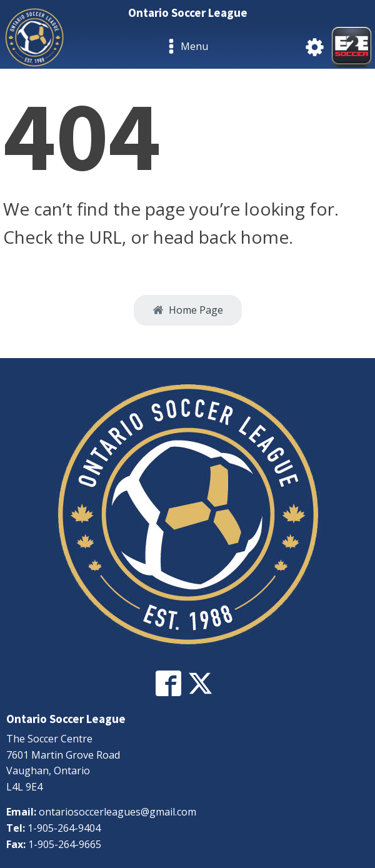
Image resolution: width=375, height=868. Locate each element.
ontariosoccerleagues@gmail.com (117, 812)
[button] (188, 311)
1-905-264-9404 (64, 828)
